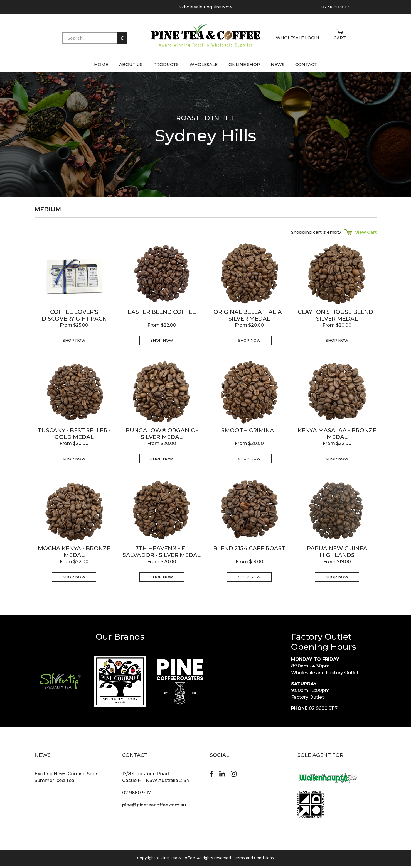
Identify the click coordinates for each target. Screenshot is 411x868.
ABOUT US (131, 67)
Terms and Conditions (253, 860)
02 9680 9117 (335, 7)
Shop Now (74, 343)
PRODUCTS (166, 67)
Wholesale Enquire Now (206, 7)
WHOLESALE (204, 67)
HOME (101, 67)
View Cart (361, 234)
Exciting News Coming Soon (67, 776)
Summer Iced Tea (54, 783)
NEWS (278, 67)
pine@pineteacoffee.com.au (154, 807)
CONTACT (306, 67)
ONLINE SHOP (244, 67)
